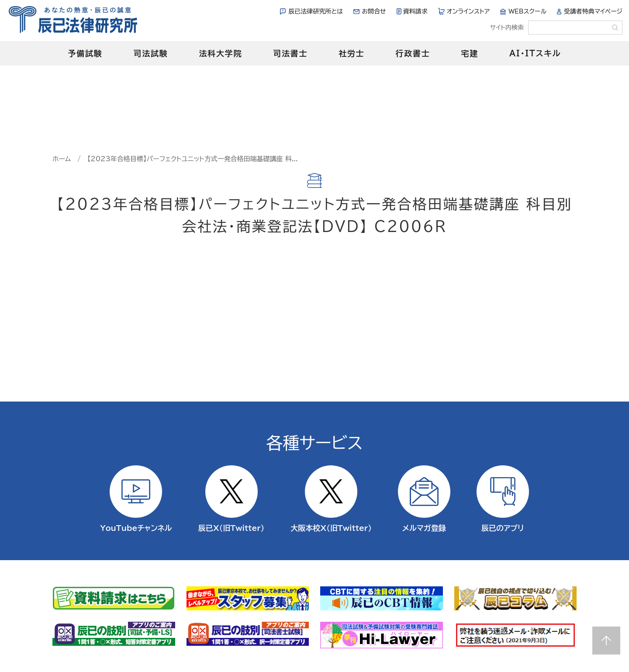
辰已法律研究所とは (316, 11)
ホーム (62, 159)
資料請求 (415, 11)
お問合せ (374, 11)
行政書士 (413, 53)
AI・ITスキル (535, 53)
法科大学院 (220, 53)
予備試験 (85, 53)
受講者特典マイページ (593, 11)
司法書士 (290, 53)
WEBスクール (527, 11)
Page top (606, 641)
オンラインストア (468, 11)
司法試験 (150, 53)
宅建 (470, 53)
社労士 (351, 53)
